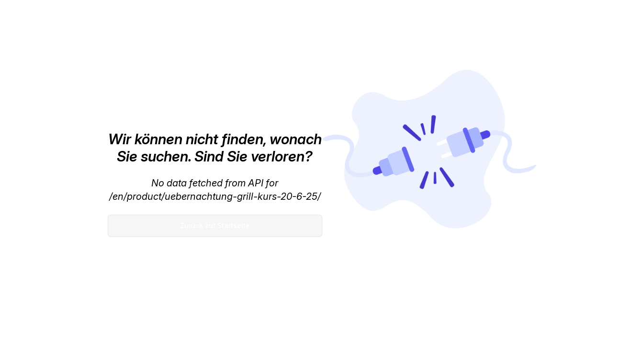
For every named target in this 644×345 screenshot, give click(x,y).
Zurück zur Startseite (215, 225)
